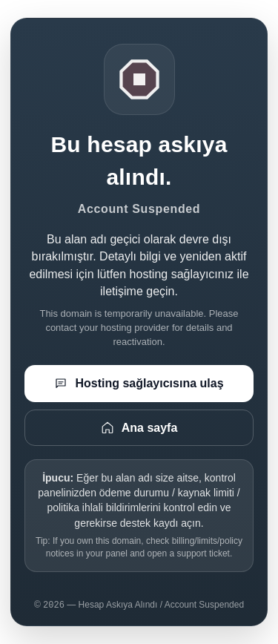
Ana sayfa (139, 427)
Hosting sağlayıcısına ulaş (139, 384)
